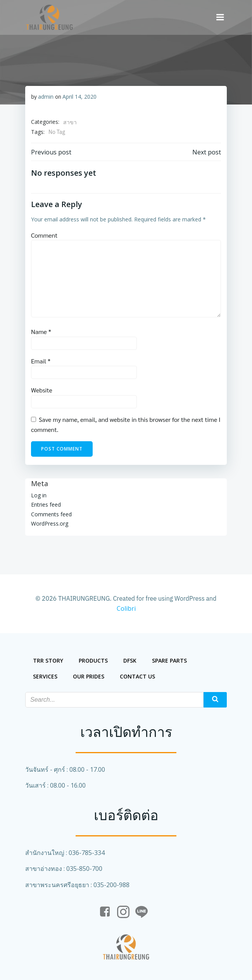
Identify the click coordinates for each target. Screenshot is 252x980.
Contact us (137, 676)
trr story (48, 660)
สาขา (70, 122)
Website (42, 390)
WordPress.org (50, 523)
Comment (44, 235)
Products (93, 660)
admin (46, 97)
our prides (89, 676)
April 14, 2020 (79, 97)
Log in (39, 495)
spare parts (169, 660)
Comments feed (51, 514)
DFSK (130, 660)
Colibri (126, 608)
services (45, 676)
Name (41, 332)
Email (41, 361)
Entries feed (46, 505)
